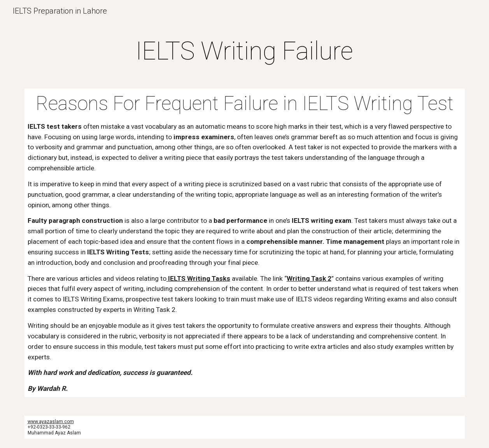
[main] (245, 51)
